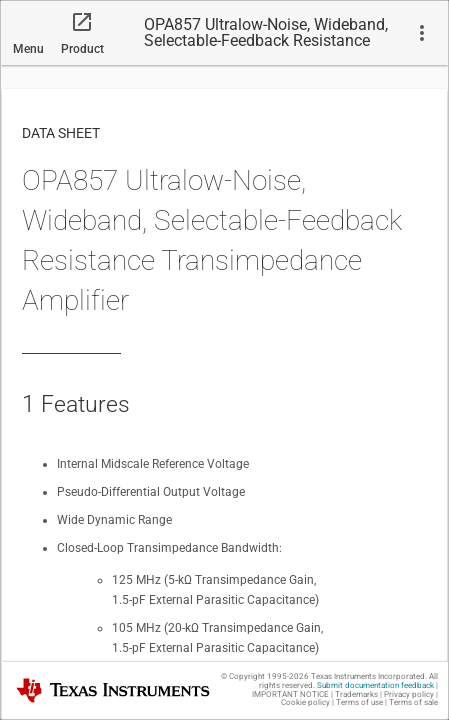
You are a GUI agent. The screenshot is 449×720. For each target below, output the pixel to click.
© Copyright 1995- (265, 676)
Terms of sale (413, 702)
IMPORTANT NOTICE (290, 694)
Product (82, 49)
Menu (28, 49)
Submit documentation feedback (375, 685)
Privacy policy (409, 694)
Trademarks (356, 694)
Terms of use (359, 702)
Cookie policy (305, 702)
